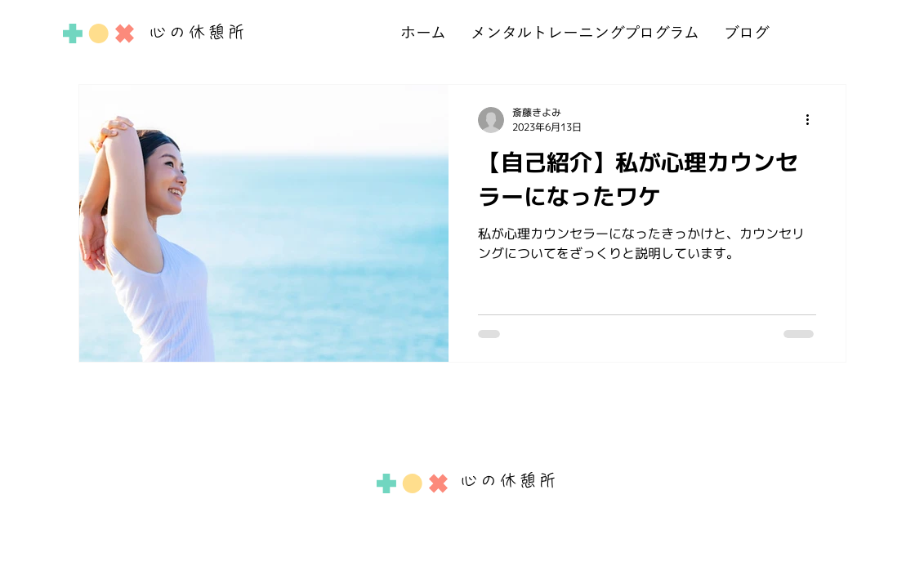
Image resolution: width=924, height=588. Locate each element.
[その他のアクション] (814, 120)
